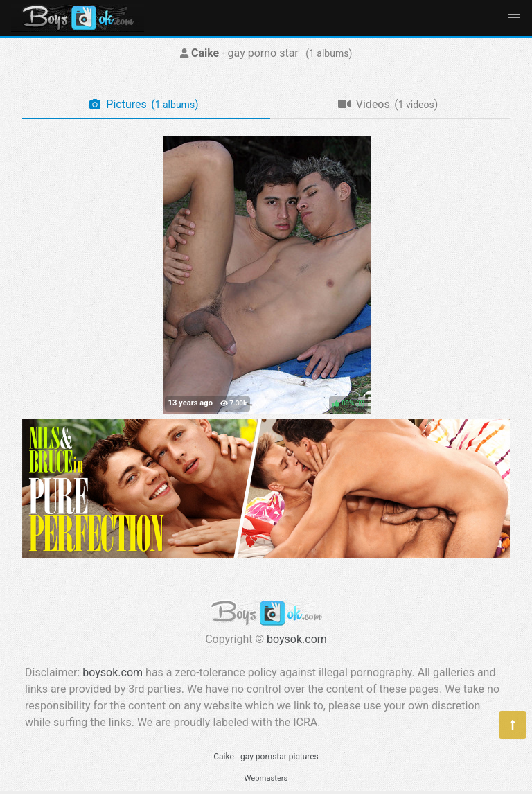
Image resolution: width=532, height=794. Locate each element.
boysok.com (297, 639)
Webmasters (266, 778)
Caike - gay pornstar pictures (266, 757)
